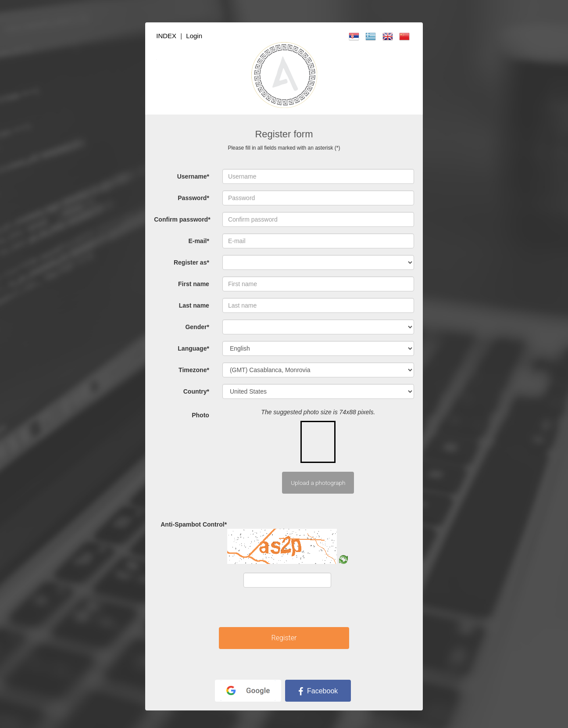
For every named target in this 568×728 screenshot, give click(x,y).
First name (194, 284)
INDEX (166, 36)
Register (284, 638)
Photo (200, 415)
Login (194, 36)
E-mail (198, 241)
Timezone (194, 370)
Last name (194, 305)
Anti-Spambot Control (190, 524)
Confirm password (182, 219)
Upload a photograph (318, 483)
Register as (191, 262)
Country (196, 391)
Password (193, 198)
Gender (197, 327)
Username (193, 176)
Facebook (318, 691)
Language (193, 348)
